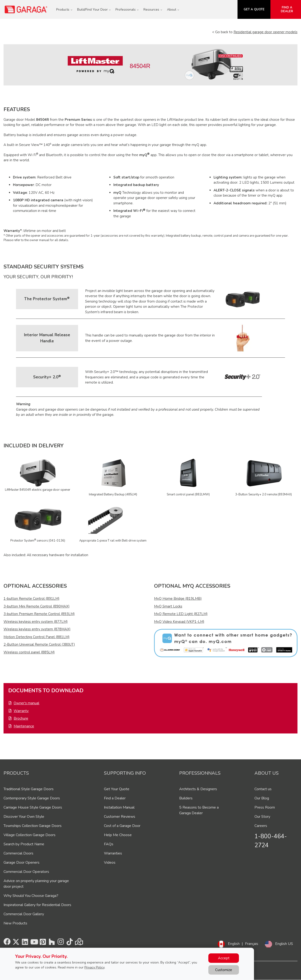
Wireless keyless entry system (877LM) (36, 622)
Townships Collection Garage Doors (33, 826)
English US (284, 944)
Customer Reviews (120, 817)
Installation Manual (119, 807)
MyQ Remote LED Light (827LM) (181, 614)
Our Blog (262, 798)
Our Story (262, 817)
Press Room (265, 807)
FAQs (109, 844)
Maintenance (24, 726)
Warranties (113, 853)
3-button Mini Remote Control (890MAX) (37, 606)
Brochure (21, 718)
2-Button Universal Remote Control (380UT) (39, 644)
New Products (15, 923)
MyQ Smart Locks (168, 606)
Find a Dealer (115, 798)
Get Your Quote (117, 789)
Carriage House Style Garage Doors (33, 807)
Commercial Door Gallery (24, 914)
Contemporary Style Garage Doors (32, 798)
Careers (261, 826)
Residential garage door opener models (265, 32)
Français (252, 944)
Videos (110, 863)
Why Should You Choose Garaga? (31, 896)
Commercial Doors (18, 853)
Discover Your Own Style (24, 817)
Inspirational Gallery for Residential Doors (37, 905)
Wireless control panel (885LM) (29, 652)
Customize (224, 970)
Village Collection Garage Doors (30, 835)
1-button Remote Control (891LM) (32, 599)
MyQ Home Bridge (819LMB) (178, 599)
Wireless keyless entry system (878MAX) (37, 629)
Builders (186, 798)
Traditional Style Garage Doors (29, 789)
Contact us (263, 789)
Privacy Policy (94, 967)
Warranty (21, 711)
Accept (224, 958)
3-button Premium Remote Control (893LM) (39, 614)
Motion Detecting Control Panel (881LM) (37, 637)
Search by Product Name (24, 844)
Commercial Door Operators (26, 872)
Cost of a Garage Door (122, 826)
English (234, 944)
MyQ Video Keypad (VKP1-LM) (179, 622)
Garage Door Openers (22, 863)
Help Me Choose (118, 835)
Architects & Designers (198, 789)
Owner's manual (26, 703)
